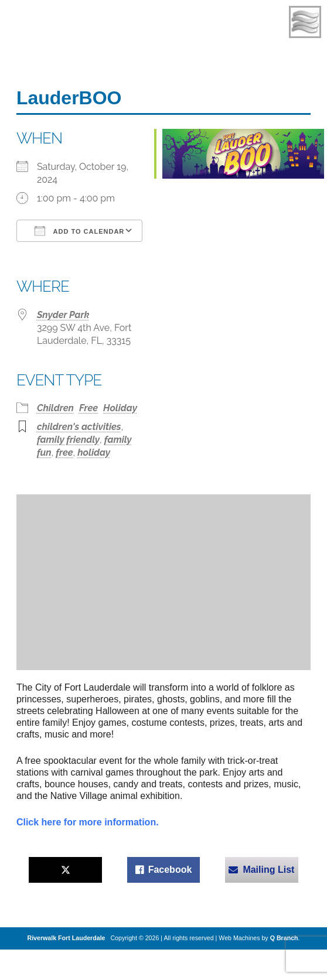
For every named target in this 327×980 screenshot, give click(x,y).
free (64, 453)
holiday (94, 453)
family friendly (68, 440)
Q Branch (284, 938)
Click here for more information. (88, 822)
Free (88, 408)
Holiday (120, 408)
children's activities (79, 427)
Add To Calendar (79, 231)
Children (55, 408)
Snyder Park (63, 315)
